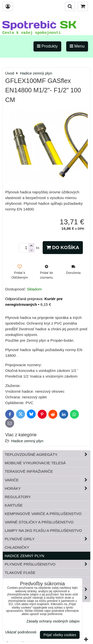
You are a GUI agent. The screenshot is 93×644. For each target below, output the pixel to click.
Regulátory (18, 497)
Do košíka (63, 247)
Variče (47, 480)
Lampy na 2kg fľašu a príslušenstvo (43, 530)
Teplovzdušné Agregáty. (47, 454)
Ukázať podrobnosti (21, 632)
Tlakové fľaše (20, 573)
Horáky (47, 488)
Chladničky (17, 547)
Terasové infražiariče (29, 471)
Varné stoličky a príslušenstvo (39, 522)
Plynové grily (47, 539)
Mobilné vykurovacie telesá (35, 463)
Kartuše (14, 505)
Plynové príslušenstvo (47, 564)
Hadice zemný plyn (27, 441)
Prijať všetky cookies (60, 635)
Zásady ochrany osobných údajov (53, 621)
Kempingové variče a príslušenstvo (43, 514)
